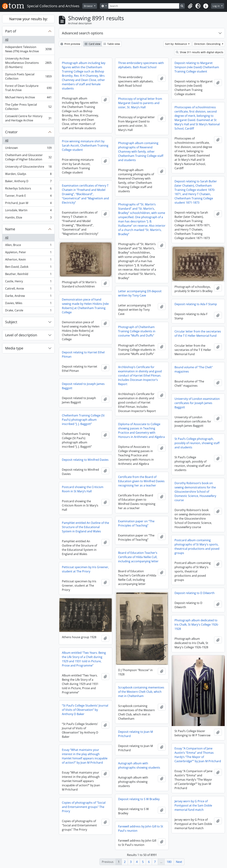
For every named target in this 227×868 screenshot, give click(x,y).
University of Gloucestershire (28, 167)
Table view (112, 44)
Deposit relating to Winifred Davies (85, 460)
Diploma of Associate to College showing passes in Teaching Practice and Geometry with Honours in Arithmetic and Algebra (141, 430)
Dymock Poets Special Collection (28, 76)
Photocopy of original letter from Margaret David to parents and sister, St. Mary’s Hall (140, 103)
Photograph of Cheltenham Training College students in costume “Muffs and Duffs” (137, 331)
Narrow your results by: (28, 19)
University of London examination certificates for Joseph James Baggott (197, 403)
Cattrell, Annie (28, 289)
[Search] (144, 6)
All (7, 40)
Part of (11, 31)
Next (179, 862)
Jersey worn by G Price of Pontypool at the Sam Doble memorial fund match (193, 805)
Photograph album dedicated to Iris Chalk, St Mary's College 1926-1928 (197, 625)
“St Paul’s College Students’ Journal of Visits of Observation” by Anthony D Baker (85, 710)
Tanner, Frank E (28, 196)
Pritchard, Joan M (28, 204)
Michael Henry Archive (28, 98)
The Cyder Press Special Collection (28, 107)
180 (169, 862)
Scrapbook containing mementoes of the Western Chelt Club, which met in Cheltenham (141, 692)
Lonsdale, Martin (28, 211)
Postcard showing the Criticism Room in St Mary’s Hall (83, 489)
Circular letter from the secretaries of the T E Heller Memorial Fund (198, 334)
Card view (93, 44)
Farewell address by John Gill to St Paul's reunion (141, 828)
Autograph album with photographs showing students (139, 765)
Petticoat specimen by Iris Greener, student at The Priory (85, 569)
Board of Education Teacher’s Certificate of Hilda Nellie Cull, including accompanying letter (138, 557)
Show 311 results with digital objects (200, 52)
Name (10, 229)
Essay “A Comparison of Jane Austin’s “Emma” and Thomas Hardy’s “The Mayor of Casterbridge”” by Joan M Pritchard (198, 755)
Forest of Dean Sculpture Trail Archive (28, 88)
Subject (11, 322)
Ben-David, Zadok (28, 268)
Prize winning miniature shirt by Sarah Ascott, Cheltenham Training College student (85, 145)
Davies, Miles (28, 304)
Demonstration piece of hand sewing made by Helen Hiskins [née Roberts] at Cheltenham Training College (85, 306)
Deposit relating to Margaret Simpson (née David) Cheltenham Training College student (197, 67)
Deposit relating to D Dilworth (195, 593)
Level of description (21, 335)
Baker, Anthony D (28, 182)
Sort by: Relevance (176, 44)
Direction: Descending (208, 44)
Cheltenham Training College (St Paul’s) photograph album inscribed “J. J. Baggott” (83, 420)
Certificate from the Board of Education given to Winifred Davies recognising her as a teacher (141, 481)
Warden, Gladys (28, 175)
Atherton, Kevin (28, 260)
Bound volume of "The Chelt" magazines (194, 369)
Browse (89, 6)
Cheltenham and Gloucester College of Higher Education (28, 157)
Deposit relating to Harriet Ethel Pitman (83, 354)
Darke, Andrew (28, 297)
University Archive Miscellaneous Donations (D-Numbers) (28, 63)
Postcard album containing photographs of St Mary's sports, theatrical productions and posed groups (197, 547)
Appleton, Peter (28, 253)
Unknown (28, 149)
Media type (14, 348)
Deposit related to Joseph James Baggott (83, 386)
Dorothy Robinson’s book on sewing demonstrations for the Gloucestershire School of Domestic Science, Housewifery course (195, 492)
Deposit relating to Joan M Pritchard (135, 734)
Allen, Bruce (28, 246)
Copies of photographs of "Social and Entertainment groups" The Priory (84, 807)
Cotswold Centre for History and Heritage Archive (28, 118)
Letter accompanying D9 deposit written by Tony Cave (140, 293)
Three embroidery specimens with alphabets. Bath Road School (141, 65)
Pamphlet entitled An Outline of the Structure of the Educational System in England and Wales (85, 527)
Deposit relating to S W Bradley (139, 799)
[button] (190, 6)
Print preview (70, 44)
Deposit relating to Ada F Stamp (196, 304)
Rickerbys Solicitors (28, 189)
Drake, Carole (28, 311)
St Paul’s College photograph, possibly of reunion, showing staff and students (197, 443)
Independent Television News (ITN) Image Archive (28, 49)
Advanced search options (83, 33)
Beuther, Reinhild (28, 275)
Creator (11, 132)
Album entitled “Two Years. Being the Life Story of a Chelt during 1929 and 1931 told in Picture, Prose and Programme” (84, 659)
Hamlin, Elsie (28, 218)
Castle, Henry (28, 282)
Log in (217, 6)
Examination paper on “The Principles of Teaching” (136, 523)
